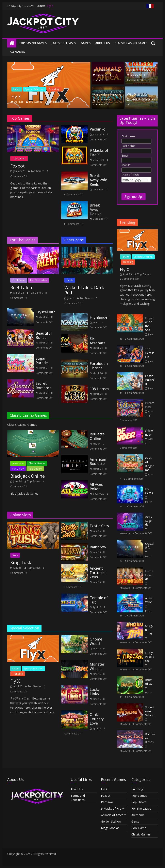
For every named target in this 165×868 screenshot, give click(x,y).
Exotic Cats (99, 526)
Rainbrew (98, 547)
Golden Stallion (138, 70)
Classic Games (37, 463)
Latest (17, 89)
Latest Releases (64, 43)
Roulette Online (97, 436)
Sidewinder (149, 432)
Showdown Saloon (150, 711)
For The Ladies (39, 280)
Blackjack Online (28, 476)
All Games (17, 52)
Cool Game (19, 280)
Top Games (35, 102)
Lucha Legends (149, 575)
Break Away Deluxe (96, 209)
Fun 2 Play (18, 469)
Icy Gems (149, 491)
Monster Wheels (97, 666)
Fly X (50, 6)
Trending (54, 89)
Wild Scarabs (137, 94)
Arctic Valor (149, 600)
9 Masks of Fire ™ (99, 153)
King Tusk (21, 562)
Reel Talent (22, 287)
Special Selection (35, 89)
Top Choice (35, 469)
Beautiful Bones (44, 335)
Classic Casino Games (131, 43)
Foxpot (18, 166)
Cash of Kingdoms (150, 464)
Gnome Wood (96, 641)
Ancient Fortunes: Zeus (98, 573)
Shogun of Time (149, 630)
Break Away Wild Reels (98, 180)
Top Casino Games (33, 43)
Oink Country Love (97, 719)
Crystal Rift (45, 312)
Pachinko (98, 129)
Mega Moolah (110, 828)
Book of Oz (149, 682)
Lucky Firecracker (150, 657)
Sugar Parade (42, 360)
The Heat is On (150, 353)
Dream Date (150, 405)
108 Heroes (99, 389)
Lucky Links (95, 692)
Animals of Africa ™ (108, 70)
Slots (15, 555)
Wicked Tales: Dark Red (84, 290)
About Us (103, 43)
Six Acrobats (98, 341)
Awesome (18, 463)
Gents (70, 280)
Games (86, 43)
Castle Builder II (150, 380)
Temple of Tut (99, 600)
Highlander (99, 317)
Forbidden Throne (107, 94)
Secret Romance (44, 386)
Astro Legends (149, 520)
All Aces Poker (96, 487)
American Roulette (98, 461)
